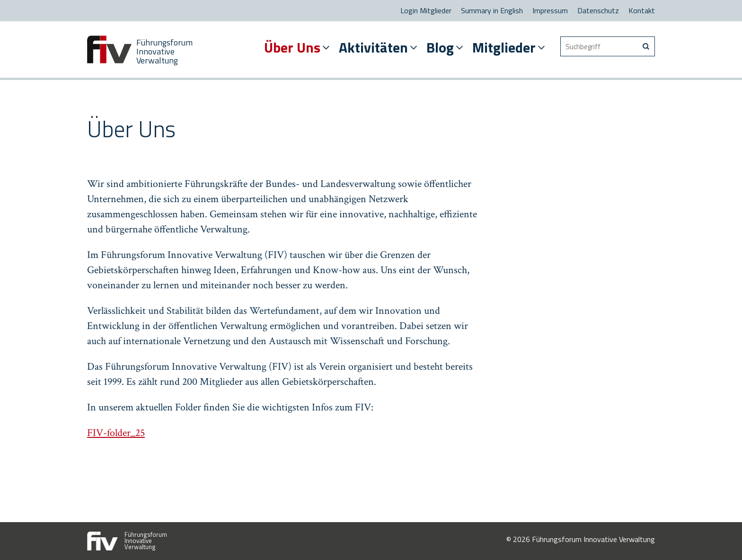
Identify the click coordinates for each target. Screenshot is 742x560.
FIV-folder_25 (116, 433)
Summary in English (492, 10)
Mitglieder (504, 47)
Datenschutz (598, 10)
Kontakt (642, 10)
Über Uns (292, 47)
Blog (440, 47)
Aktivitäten (373, 47)
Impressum (550, 10)
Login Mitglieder (426, 10)
